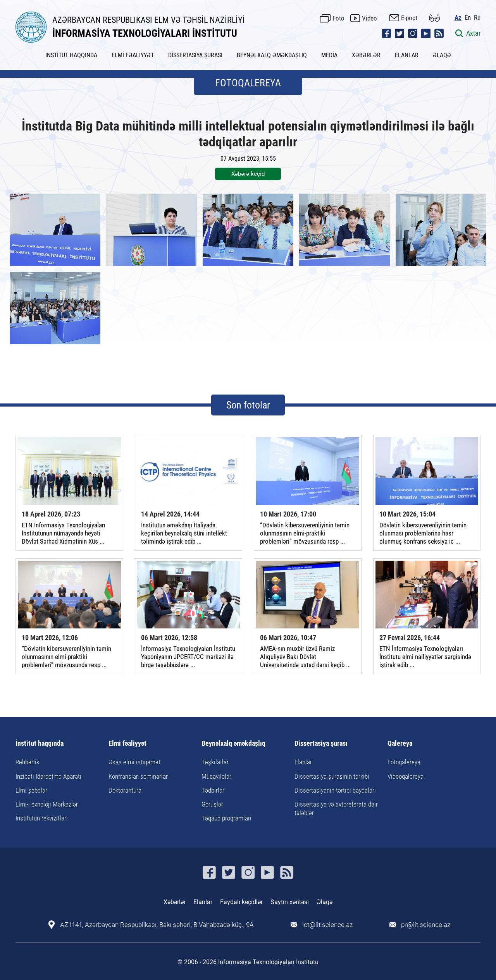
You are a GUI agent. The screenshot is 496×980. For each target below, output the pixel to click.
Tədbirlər (213, 790)
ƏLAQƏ (442, 55)
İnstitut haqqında (40, 744)
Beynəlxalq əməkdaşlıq (233, 744)
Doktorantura (125, 790)
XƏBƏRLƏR (366, 55)
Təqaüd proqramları (226, 818)
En (468, 18)
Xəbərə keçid (248, 174)
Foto (338, 18)
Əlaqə (325, 902)
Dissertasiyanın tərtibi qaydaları (335, 790)
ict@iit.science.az (327, 925)
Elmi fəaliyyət (127, 744)
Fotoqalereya (404, 762)
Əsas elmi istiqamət (134, 762)
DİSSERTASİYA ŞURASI (195, 55)
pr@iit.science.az (426, 925)
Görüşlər (212, 804)
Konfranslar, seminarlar (138, 776)
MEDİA (329, 55)
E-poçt (409, 18)
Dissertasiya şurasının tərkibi (332, 776)
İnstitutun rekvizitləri (42, 818)
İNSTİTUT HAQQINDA (71, 55)
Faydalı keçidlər (241, 902)
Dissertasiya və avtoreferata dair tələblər (336, 808)
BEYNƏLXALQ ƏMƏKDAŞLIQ (272, 55)
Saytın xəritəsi (290, 902)
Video (369, 18)
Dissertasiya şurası (321, 744)
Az (458, 18)
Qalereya (400, 744)
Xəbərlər (175, 902)
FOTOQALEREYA (248, 83)
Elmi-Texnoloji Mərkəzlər (47, 804)
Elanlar (303, 762)
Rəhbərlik (27, 762)
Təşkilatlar (215, 762)
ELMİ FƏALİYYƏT (133, 55)
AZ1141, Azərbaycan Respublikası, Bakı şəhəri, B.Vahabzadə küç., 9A (157, 925)
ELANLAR (407, 55)
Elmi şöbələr (31, 790)
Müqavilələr (216, 776)
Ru (477, 18)
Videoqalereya (406, 776)
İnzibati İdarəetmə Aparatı (48, 776)
